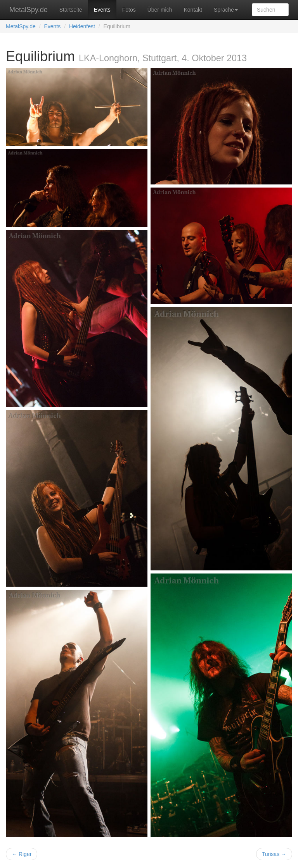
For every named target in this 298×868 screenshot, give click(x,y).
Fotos (129, 10)
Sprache (226, 10)
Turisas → (274, 854)
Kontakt (193, 10)
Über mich (160, 10)
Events (102, 10)
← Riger (22, 854)
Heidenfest (82, 26)
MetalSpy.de (29, 10)
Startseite (71, 10)
